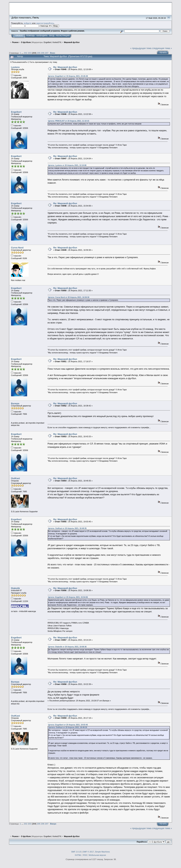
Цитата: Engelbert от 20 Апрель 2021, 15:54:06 (68, 597)
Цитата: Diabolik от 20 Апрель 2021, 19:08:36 (67, 647)
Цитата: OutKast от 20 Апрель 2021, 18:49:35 (67, 528)
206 (43, 53)
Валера (15, 403)
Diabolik (15, 588)
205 (39, 53)
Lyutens (15, 67)
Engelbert (48, 42)
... (23, 53)
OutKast (15, 478)
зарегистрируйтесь (45, 23)
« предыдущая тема (141, 48)
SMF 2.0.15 (76, 852)
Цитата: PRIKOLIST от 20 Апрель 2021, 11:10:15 (69, 121)
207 (47, 53)
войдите (28, 23)
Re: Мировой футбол (65, 67)
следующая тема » (162, 48)
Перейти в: (142, 842)
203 (29, 53)
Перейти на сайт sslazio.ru (150, 13)
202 (26, 53)
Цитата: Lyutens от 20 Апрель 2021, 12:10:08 (67, 165)
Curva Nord (17, 248)
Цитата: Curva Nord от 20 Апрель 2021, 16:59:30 (69, 297)
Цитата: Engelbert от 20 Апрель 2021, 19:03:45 (68, 725)
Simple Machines (102, 852)
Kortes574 (57, 42)
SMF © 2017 (88, 852)
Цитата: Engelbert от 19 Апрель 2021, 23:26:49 (68, 76)
